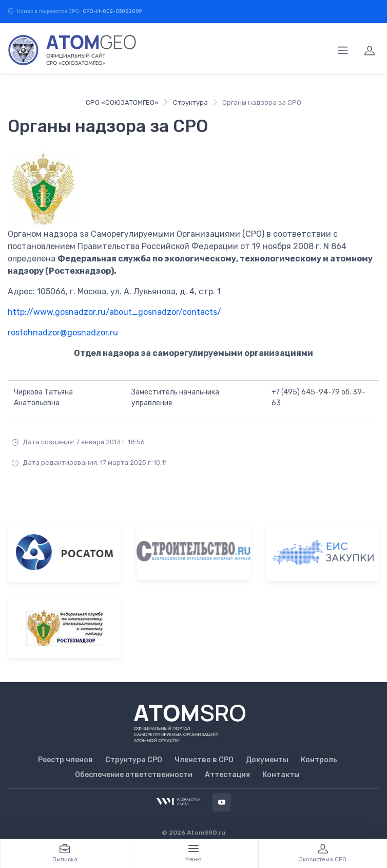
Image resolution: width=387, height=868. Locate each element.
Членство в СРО (204, 760)
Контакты (281, 775)
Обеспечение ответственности (134, 775)
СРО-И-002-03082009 (112, 11)
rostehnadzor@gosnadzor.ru (63, 333)
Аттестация (227, 775)
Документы (267, 760)
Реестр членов (65, 760)
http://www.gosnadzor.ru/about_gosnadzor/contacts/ (114, 312)
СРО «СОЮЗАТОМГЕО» (122, 102)
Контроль (319, 760)
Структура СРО (134, 760)
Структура (190, 102)
